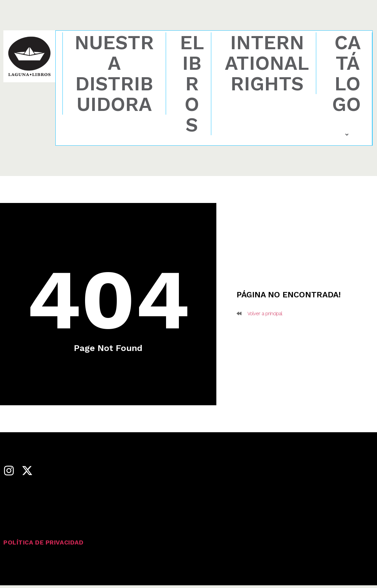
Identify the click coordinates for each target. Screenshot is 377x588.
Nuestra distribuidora (114, 73)
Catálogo (347, 85)
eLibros (192, 84)
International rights (267, 63)
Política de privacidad (43, 542)
